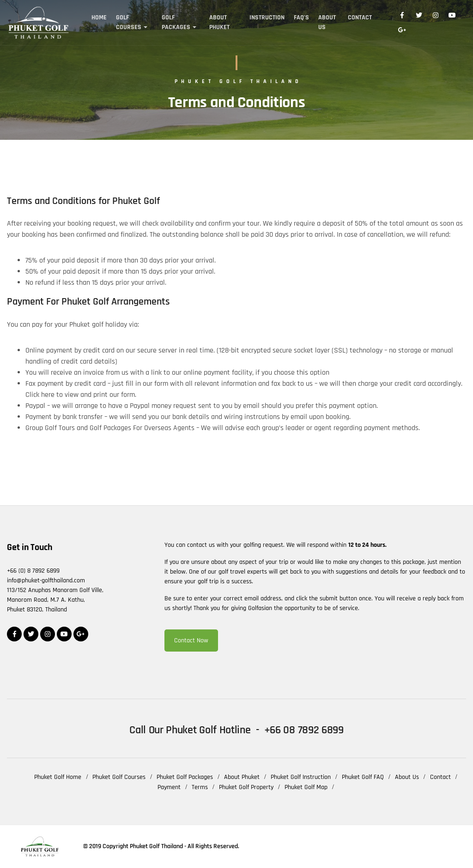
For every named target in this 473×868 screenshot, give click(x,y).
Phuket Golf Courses (119, 777)
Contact (360, 18)
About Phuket (219, 22)
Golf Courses (129, 22)
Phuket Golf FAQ (363, 777)
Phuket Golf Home (58, 777)
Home (99, 18)
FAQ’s (301, 18)
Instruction (267, 18)
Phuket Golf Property (246, 787)
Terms (200, 787)
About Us (327, 22)
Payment (169, 787)
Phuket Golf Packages (185, 777)
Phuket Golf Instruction (301, 777)
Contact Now (191, 641)
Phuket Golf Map (306, 787)
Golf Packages (176, 22)
